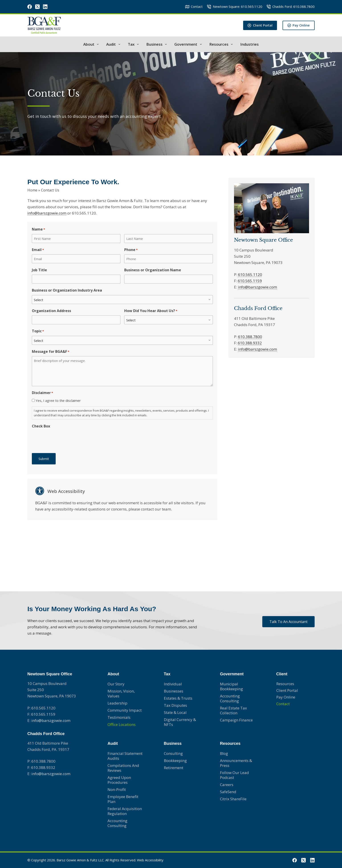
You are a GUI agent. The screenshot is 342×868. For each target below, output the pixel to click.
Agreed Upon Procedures (119, 780)
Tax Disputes (175, 705)
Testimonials (119, 717)
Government (189, 44)
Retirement (174, 768)
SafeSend (228, 792)
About (92, 44)
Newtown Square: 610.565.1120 (235, 6)
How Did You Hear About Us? (151, 311)
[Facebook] (30, 7)
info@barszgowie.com (47, 213)
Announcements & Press (236, 763)
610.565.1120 (250, 275)
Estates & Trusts (178, 698)
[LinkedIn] (45, 7)
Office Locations (122, 724)
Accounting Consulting (117, 823)
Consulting (173, 753)
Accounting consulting (230, 698)
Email (38, 250)
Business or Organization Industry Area (67, 290)
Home (32, 189)
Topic (38, 331)
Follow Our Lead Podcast (234, 775)
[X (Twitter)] (37, 7)
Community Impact (125, 710)
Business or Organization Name (153, 270)
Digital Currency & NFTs (180, 722)
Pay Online (299, 25)
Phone (131, 250)
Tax (134, 44)
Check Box (41, 426)
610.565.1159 (250, 281)
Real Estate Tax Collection (233, 710)
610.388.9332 (250, 343)
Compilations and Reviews (123, 768)
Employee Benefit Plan (123, 799)
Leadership (117, 703)
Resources (222, 44)
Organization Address (51, 311)
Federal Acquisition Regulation (125, 811)
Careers (227, 785)
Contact (194, 6)
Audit (114, 44)
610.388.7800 (250, 337)
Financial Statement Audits (125, 756)
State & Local (175, 712)
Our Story (116, 684)
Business (157, 44)
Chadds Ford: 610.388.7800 (291, 6)
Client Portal (260, 25)
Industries (249, 44)
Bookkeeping (175, 761)
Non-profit (117, 789)
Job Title (39, 270)
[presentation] (66, 439)
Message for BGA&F (51, 352)
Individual (173, 684)
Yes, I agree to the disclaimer (58, 400)
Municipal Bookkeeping (231, 686)
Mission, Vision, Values (121, 693)
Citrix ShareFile (233, 799)
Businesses (174, 691)
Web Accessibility (150, 860)
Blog (224, 753)
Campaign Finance (236, 720)
